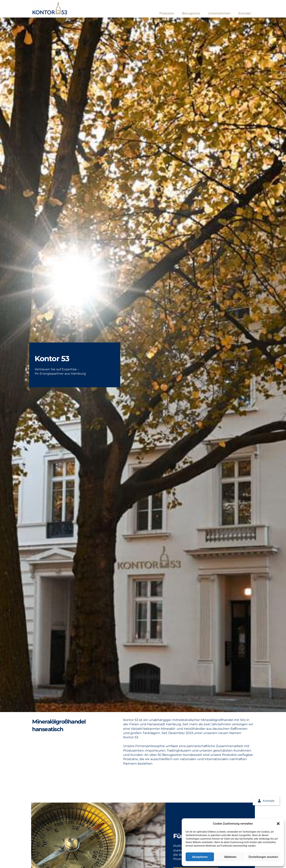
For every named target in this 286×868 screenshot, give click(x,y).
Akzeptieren (200, 857)
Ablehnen (230, 857)
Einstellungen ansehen (263, 857)
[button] (278, 824)
